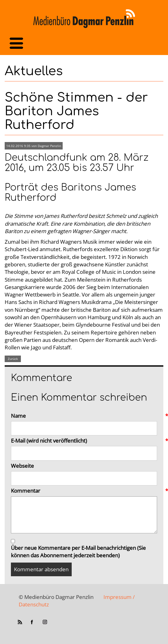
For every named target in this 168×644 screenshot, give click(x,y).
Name (84, 416)
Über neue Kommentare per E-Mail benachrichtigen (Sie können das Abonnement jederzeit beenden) (78, 552)
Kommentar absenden (41, 569)
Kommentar (84, 491)
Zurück (13, 359)
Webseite (22, 466)
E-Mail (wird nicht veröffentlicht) (84, 441)
